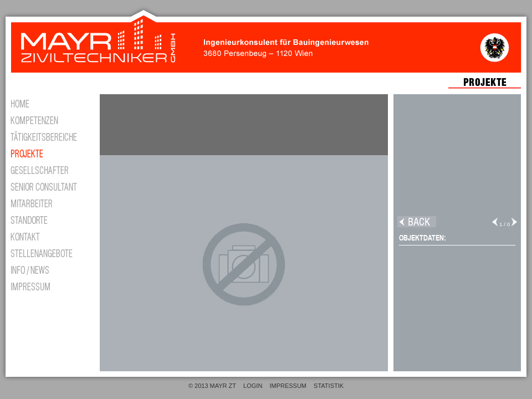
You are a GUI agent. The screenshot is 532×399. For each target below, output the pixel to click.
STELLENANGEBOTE (50, 252)
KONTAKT (50, 236)
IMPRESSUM (50, 285)
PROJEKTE (50, 152)
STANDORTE (50, 219)
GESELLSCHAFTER (50, 169)
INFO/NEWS (50, 269)
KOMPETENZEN (50, 119)
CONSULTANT (50, 186)
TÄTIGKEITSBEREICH (50, 136)
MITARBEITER (50, 202)
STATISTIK (329, 386)
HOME (50, 103)
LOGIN (253, 386)
